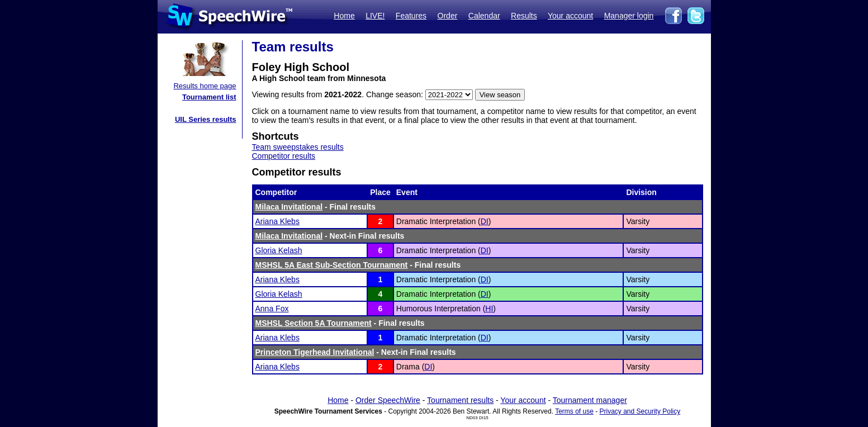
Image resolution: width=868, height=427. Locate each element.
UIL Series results (206, 119)
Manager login (629, 16)
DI (485, 221)
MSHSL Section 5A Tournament (314, 323)
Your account (570, 16)
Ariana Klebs (278, 221)
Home (344, 16)
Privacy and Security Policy (640, 411)
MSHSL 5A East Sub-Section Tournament (332, 265)
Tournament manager (590, 400)
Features (411, 16)
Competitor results (284, 156)
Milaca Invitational (289, 207)
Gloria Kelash (279, 250)
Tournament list (209, 97)
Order (448, 16)
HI (489, 309)
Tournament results (460, 400)
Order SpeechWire (388, 400)
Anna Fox (272, 309)
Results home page (205, 86)
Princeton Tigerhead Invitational (315, 352)
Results (524, 16)
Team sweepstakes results (298, 147)
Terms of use (574, 411)
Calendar (484, 16)
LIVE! (375, 16)
